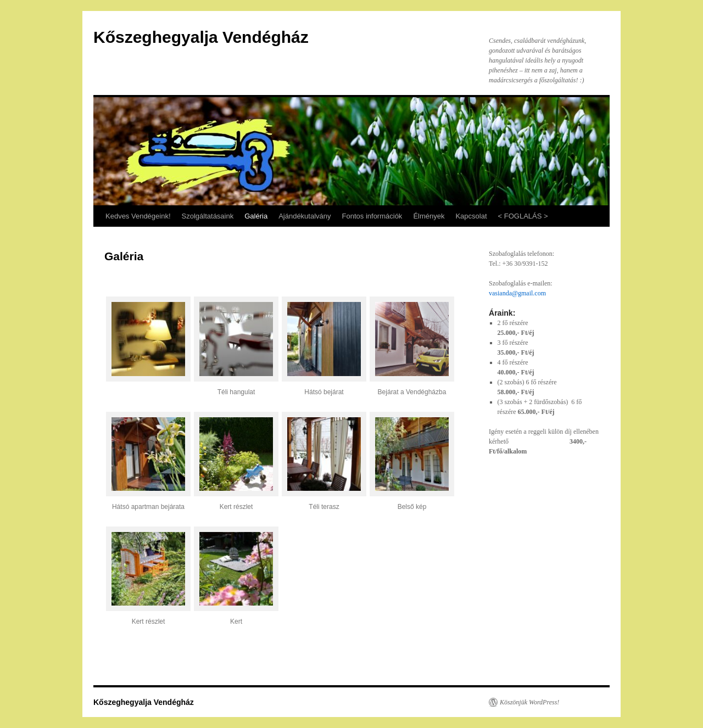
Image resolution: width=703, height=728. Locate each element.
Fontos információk (372, 216)
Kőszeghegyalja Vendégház (201, 37)
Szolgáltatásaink (208, 216)
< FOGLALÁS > (523, 216)
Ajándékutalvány (305, 216)
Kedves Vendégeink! (138, 216)
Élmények (429, 216)
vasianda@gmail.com (517, 293)
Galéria (256, 216)
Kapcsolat (471, 216)
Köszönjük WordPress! (529, 702)
